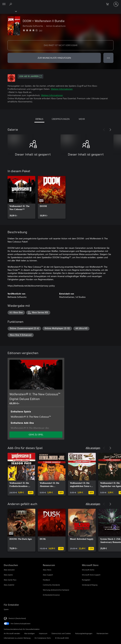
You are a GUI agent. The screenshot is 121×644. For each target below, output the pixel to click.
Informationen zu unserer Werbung (17, 638)
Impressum (43, 633)
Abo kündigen (29, 633)
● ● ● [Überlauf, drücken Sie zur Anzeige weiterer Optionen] (108, 58)
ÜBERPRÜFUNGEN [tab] (61, 119)
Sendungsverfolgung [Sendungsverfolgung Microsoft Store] (90, 585)
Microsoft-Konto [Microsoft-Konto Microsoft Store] (88, 570)
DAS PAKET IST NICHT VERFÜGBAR (61, 45)
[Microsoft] (60, 2)
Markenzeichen (102, 633)
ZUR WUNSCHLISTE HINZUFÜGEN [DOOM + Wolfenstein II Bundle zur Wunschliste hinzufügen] (54, 58)
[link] (21, 197)
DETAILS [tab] (39, 119)
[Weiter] (110, 130)
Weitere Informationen (62, 89)
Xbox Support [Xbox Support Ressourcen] (48, 575)
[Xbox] (8, 11)
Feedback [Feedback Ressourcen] (46, 580)
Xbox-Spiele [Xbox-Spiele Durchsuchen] (8, 575)
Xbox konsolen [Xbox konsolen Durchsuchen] (9, 570)
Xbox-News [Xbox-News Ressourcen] (47, 570)
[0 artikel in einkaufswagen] (108, 4)
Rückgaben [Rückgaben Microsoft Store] (86, 580)
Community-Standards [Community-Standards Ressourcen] (51, 585)
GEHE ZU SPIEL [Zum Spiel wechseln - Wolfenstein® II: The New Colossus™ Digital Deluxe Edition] (36, 434)
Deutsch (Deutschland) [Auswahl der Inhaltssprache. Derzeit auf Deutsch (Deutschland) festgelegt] (17, 618)
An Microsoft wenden (12, 633)
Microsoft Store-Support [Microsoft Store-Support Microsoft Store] (91, 575)
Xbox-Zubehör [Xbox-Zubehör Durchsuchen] (9, 585)
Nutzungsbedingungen (84, 633)
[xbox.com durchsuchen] (11, 4)
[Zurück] (104, 130)
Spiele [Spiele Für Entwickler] (6, 609)
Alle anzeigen (93, 448)
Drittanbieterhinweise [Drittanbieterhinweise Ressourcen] (51, 595)
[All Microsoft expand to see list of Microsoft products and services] (4, 4)
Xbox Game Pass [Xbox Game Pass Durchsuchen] (10, 580)
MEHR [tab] (82, 119)
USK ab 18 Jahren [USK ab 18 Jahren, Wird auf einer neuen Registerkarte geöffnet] (30, 76)
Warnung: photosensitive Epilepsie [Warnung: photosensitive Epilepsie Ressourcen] (56, 590)
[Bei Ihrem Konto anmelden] (116, 4)
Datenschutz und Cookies (61, 633)
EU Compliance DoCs (43, 638)
